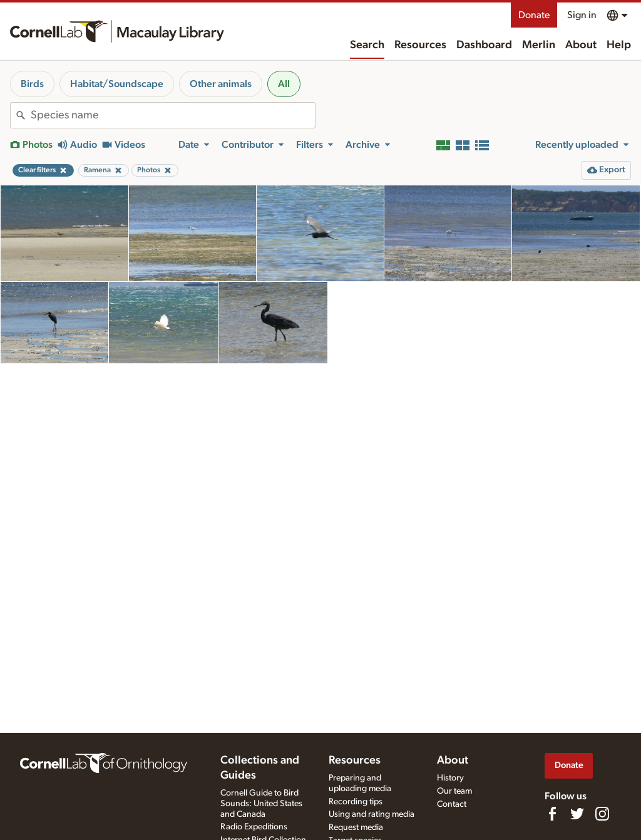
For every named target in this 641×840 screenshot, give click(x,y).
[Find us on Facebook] (552, 814)
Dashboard (484, 45)
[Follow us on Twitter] (577, 814)
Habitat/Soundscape (117, 84)
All (284, 84)
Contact (452, 804)
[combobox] (173, 115)
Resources (420, 45)
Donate (534, 15)
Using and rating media (372, 814)
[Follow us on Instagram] (602, 814)
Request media (356, 827)
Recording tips (356, 802)
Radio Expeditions (254, 827)
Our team (454, 791)
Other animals (221, 84)
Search (367, 45)
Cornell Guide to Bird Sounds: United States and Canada (261, 804)
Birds (32, 84)
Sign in (582, 15)
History (450, 778)
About (581, 45)
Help (619, 45)
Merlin (539, 45)
